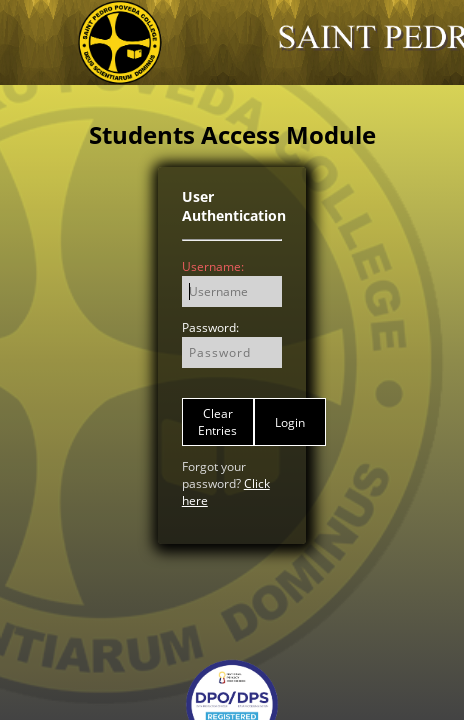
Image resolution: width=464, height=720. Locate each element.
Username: (213, 266)
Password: (210, 327)
